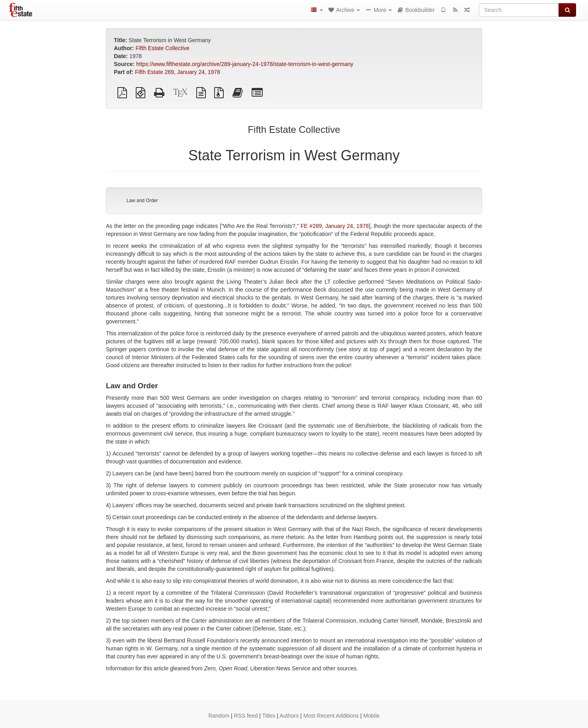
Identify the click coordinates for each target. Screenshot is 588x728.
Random (219, 716)
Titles (269, 716)
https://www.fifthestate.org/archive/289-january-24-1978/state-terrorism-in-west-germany (245, 64)
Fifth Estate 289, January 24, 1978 (178, 72)
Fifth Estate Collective (162, 48)
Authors (289, 716)
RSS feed (246, 716)
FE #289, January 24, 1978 (335, 226)
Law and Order (142, 200)
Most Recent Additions (331, 716)
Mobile (372, 716)
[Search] (519, 10)
